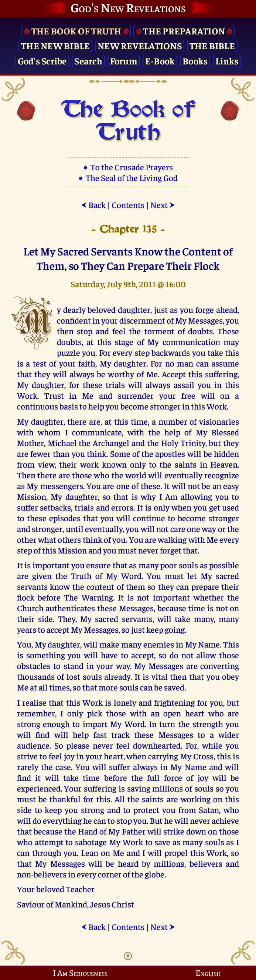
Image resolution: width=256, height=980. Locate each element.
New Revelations (140, 45)
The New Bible (55, 45)
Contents (128, 205)
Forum (124, 61)
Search (88, 61)
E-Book (160, 61)
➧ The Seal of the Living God (128, 178)
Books (195, 61)
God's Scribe (42, 61)
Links (227, 61)
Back (93, 205)
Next (163, 205)
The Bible (212, 45)
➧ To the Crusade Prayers (128, 167)
